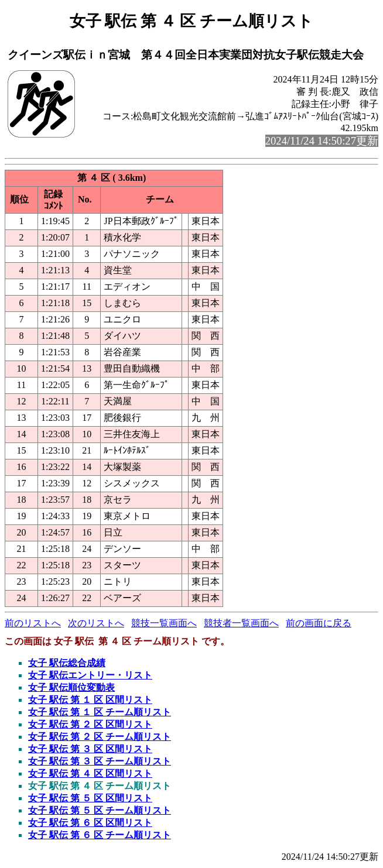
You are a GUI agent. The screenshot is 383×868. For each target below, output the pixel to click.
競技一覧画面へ (164, 623)
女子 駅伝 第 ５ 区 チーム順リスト (100, 810)
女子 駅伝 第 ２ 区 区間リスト (90, 724)
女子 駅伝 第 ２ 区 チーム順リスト (100, 737)
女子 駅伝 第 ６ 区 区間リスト (90, 823)
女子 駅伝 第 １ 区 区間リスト (90, 700)
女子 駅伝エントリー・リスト (90, 675)
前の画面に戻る (319, 623)
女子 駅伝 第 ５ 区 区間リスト (90, 798)
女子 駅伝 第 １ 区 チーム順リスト (100, 712)
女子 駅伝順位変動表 (71, 687)
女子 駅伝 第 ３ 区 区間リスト (90, 749)
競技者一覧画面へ (241, 623)
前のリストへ (33, 623)
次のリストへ (96, 623)
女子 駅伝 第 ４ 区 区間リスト (90, 773)
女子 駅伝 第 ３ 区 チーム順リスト (100, 761)
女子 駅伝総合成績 (67, 663)
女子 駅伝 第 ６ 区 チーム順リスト (100, 835)
